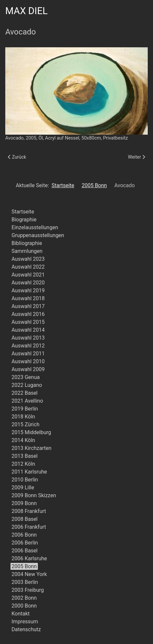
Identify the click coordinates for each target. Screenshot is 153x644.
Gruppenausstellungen (38, 235)
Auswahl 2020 (28, 283)
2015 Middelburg (31, 432)
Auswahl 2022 (28, 267)
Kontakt (21, 614)
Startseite (23, 212)
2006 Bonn (24, 535)
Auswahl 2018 (28, 298)
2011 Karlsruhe (29, 472)
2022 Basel (25, 393)
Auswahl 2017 (28, 306)
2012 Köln (23, 464)
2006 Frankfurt (29, 527)
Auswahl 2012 (28, 346)
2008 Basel (25, 519)
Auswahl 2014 (28, 330)
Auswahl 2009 (28, 369)
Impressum (25, 622)
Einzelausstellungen (35, 227)
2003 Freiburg (28, 590)
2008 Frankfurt (29, 511)
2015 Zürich (25, 424)
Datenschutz (26, 629)
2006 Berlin (25, 543)
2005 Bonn (24, 566)
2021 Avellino (27, 401)
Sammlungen (27, 251)
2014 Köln (23, 440)
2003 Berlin (25, 582)
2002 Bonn (24, 598)
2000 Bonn (24, 606)
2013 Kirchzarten (31, 448)
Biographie (24, 220)
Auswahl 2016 (28, 314)
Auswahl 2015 (28, 322)
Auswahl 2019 (28, 290)
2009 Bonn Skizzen (34, 495)
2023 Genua (26, 377)
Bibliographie (27, 243)
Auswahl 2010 (28, 361)
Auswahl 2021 (28, 275)
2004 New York (29, 574)
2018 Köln (23, 417)
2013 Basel (25, 456)
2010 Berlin (25, 480)
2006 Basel (25, 551)
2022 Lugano (27, 385)
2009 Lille (23, 488)
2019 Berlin (25, 409)
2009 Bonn (24, 503)
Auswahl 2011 (28, 354)
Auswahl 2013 (28, 338)
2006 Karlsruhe (29, 558)
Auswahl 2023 (28, 259)
